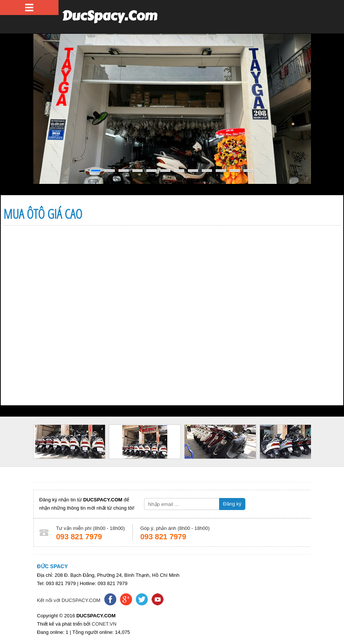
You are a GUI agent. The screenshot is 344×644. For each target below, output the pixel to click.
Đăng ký (232, 504)
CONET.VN (103, 624)
